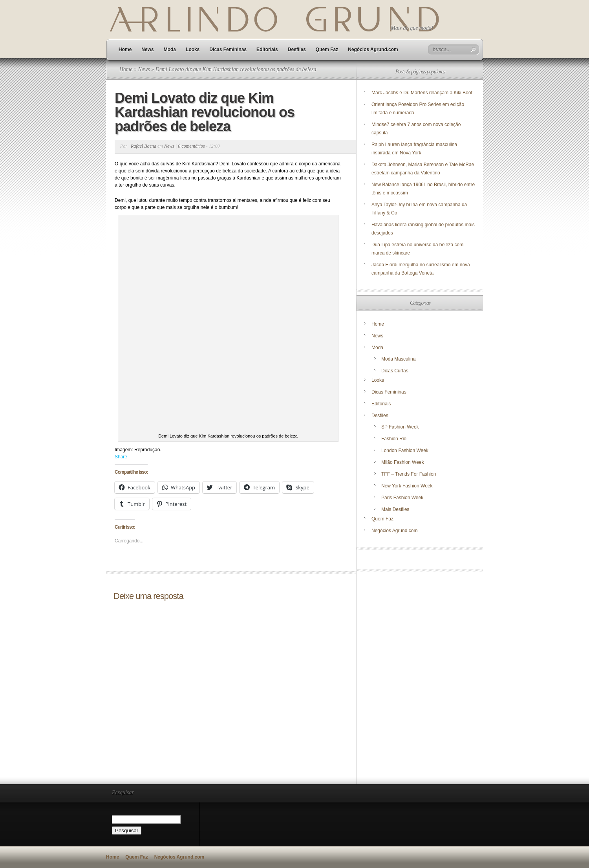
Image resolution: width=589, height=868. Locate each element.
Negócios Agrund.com (373, 49)
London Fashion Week (405, 450)
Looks (193, 49)
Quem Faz (327, 49)
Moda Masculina (398, 359)
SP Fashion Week (400, 427)
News (147, 49)
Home (125, 49)
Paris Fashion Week (402, 498)
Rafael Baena (144, 146)
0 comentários (191, 146)
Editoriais (267, 49)
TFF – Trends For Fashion (409, 474)
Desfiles (297, 49)
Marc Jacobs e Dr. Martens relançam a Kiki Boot (422, 93)
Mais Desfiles (395, 509)
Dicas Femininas (228, 49)
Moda (170, 49)
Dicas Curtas (395, 371)
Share (121, 457)
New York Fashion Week (407, 486)
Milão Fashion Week (403, 462)
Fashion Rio (394, 439)
